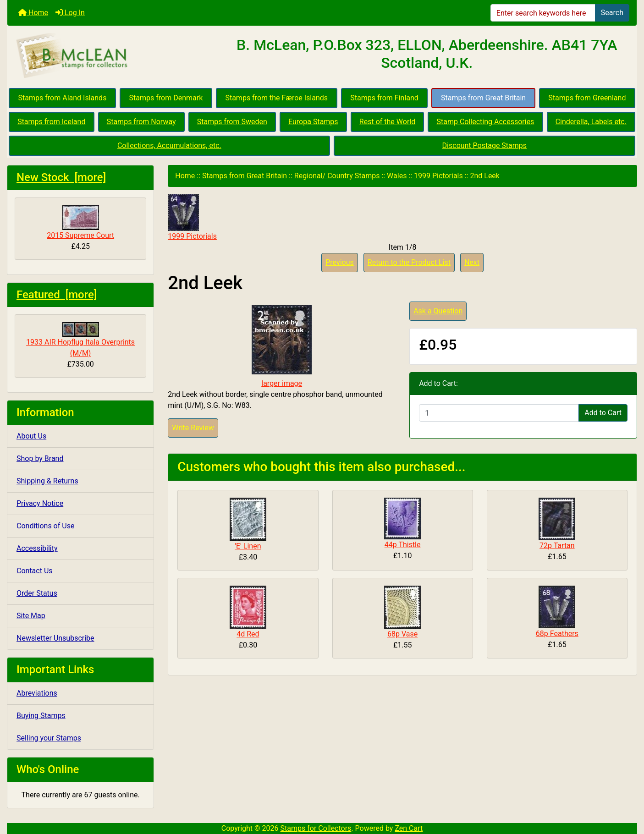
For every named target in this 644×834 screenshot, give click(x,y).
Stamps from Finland (384, 98)
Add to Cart (603, 413)
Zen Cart (409, 828)
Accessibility (37, 548)
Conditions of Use (45, 526)
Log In (70, 13)
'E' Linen (248, 546)
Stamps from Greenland (587, 98)
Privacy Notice (40, 503)
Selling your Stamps (49, 738)
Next (472, 262)
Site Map (31, 616)
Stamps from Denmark (166, 98)
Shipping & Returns (47, 481)
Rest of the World (387, 122)
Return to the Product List (409, 262)
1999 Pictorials (438, 176)
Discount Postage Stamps (484, 145)
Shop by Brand (40, 458)
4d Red (248, 634)
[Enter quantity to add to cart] (499, 413)
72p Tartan (557, 546)
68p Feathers (557, 634)
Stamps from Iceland (51, 122)
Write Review (193, 428)
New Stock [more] (61, 177)
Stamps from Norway (141, 122)
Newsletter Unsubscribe (55, 638)
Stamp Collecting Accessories (485, 122)
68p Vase (402, 634)
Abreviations (37, 693)
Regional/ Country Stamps (337, 176)
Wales (397, 176)
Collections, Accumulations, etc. (169, 145)
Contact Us (35, 571)
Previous (340, 262)
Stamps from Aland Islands (63, 98)
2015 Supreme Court (80, 222)
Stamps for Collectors (316, 828)
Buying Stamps (41, 716)
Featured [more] (57, 295)
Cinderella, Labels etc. (591, 122)
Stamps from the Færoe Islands (276, 98)
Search (612, 13)
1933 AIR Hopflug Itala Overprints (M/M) (80, 340)
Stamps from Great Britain (483, 98)
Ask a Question (438, 311)
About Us (31, 436)
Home (33, 13)
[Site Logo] (112, 56)
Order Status (37, 593)
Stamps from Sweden (232, 122)
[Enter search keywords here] (543, 13)
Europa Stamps (313, 122)
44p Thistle (403, 545)
